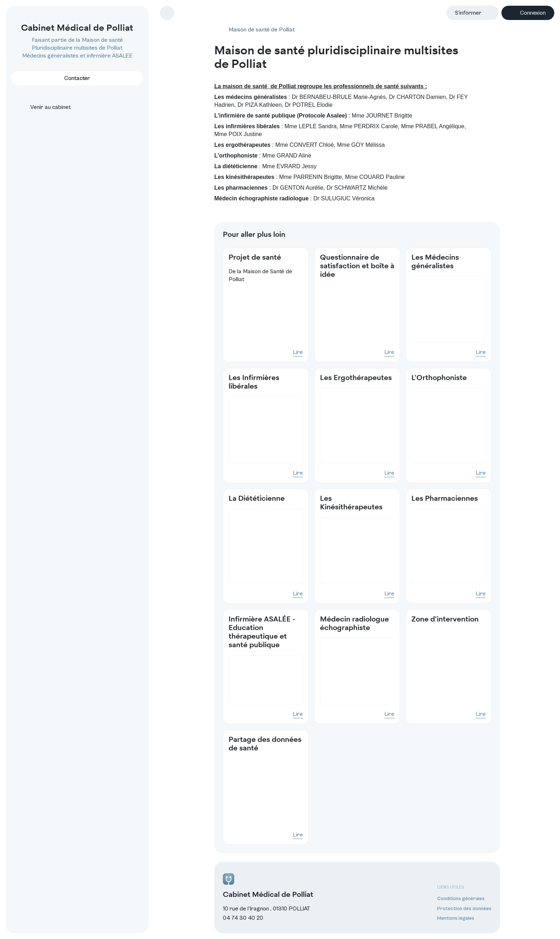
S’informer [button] (468, 13)
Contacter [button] (77, 78)
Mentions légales (456, 918)
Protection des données (464, 909)
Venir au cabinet (44, 107)
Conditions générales (461, 899)
